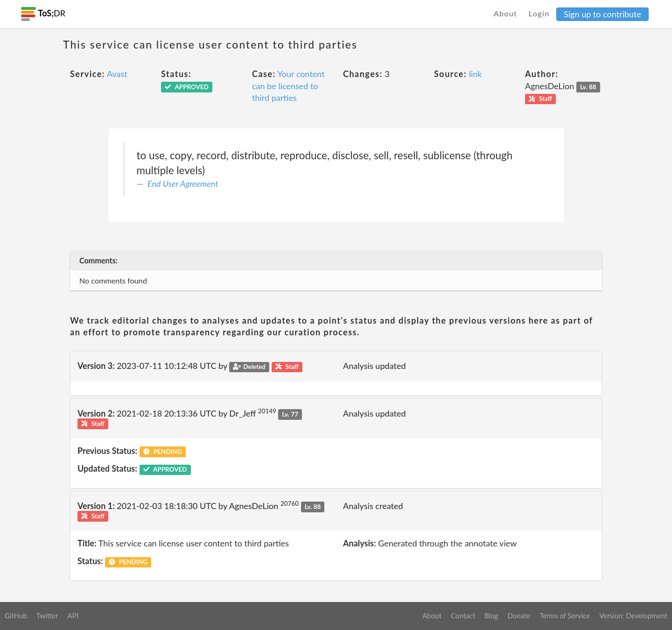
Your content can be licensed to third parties (288, 86)
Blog (491, 616)
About (506, 13)
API (73, 616)
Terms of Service (565, 616)
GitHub (16, 616)
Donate (519, 616)
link (476, 74)
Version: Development (633, 616)
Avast (117, 74)
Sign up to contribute (602, 14)
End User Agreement (183, 184)
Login (539, 13)
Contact (463, 616)
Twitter (47, 616)
